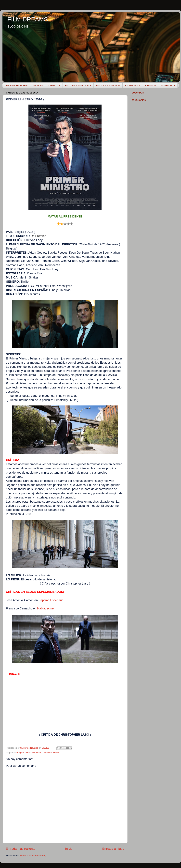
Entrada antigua (113, 849)
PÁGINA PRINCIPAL (17, 85)
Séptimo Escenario (51, 600)
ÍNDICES (38, 85)
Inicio (69, 849)
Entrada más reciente (21, 849)
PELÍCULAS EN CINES (78, 85)
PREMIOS (150, 85)
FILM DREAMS (28, 19)
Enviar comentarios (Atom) (33, 856)
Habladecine (45, 608)
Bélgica (20, 753)
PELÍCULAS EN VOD (108, 85)
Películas (47, 753)
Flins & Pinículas (33, 753)
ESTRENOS (168, 85)
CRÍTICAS (54, 85)
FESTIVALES (132, 85)
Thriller (56, 753)
